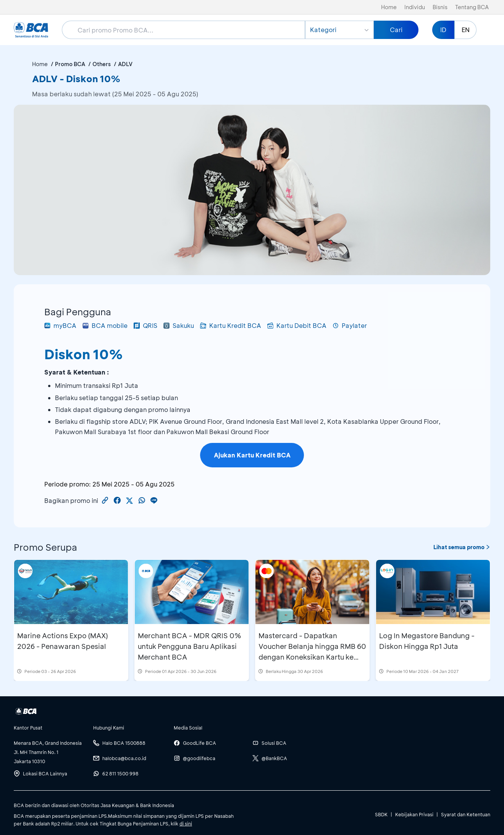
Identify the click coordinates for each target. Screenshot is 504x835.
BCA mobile (105, 325)
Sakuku (179, 325)
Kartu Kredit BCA (231, 325)
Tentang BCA (472, 7)
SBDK (381, 814)
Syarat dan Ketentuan (466, 814)
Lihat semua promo (462, 547)
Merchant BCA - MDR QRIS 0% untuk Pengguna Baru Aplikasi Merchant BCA (190, 646)
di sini (186, 824)
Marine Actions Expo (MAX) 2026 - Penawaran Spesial (62, 641)
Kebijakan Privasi (414, 814)
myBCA (60, 325)
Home (389, 7)
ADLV (125, 64)
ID (443, 30)
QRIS (145, 325)
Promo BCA (70, 64)
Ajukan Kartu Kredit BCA (252, 455)
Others (102, 64)
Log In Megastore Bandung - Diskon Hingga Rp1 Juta (427, 641)
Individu (415, 7)
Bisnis (440, 7)
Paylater (350, 325)
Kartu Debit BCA (297, 325)
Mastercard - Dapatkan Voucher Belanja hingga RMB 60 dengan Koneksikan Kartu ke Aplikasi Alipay (312, 652)
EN (466, 30)
